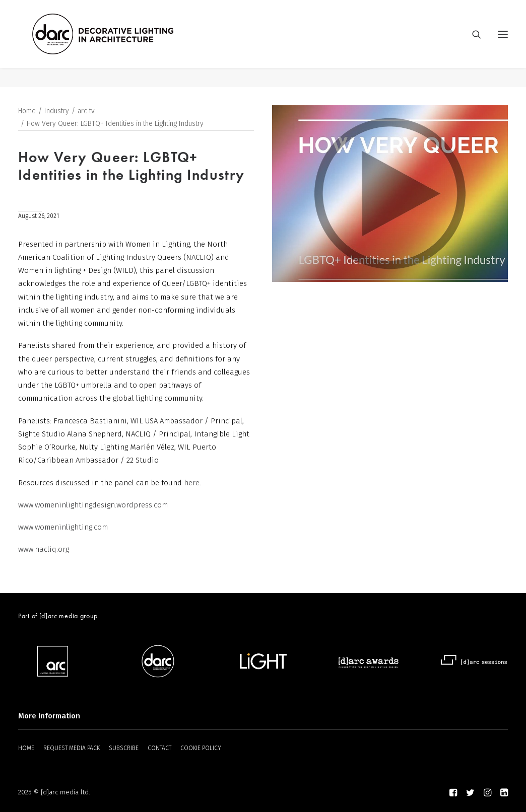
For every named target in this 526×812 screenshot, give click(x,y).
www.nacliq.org (44, 550)
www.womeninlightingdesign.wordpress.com (93, 505)
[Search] (472, 44)
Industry (57, 112)
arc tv (86, 112)
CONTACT (159, 748)
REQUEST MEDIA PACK (72, 748)
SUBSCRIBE (124, 748)
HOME (26, 748)
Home (27, 112)
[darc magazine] (122, 44)
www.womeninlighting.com (63, 528)
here (192, 483)
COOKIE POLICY (201, 748)
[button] (503, 44)
